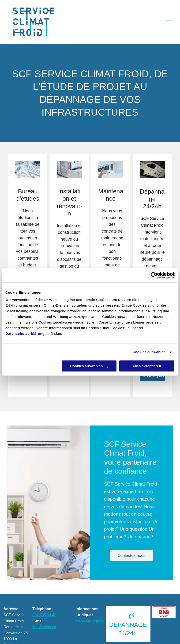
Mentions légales (90, 621)
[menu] (170, 22)
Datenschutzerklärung (25, 334)
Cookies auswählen (149, 352)
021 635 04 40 (44, 615)
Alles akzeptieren (147, 366)
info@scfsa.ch (44, 627)
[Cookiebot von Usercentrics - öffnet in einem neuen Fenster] (154, 275)
